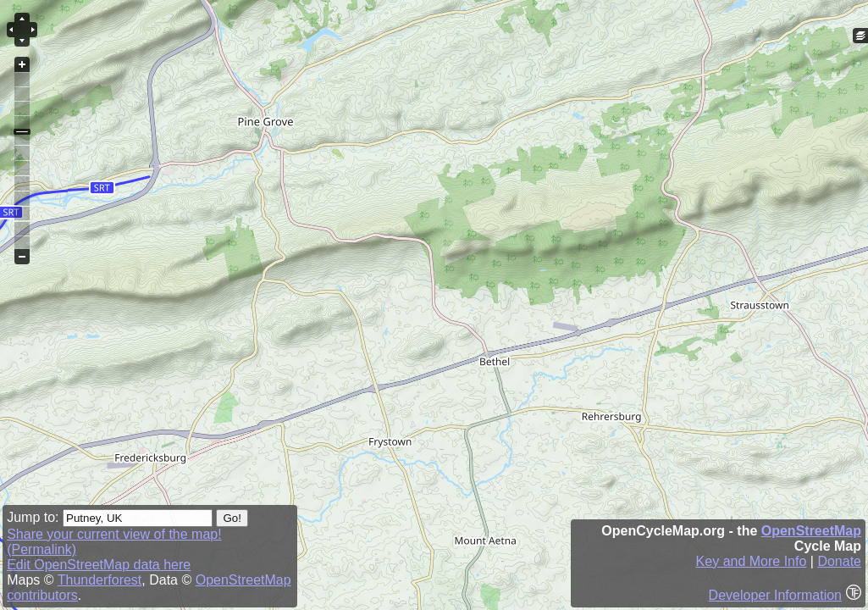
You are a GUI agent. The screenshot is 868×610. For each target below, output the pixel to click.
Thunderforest (100, 580)
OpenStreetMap (811, 531)
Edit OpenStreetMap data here (99, 565)
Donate (839, 561)
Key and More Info (752, 561)
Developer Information (775, 595)
